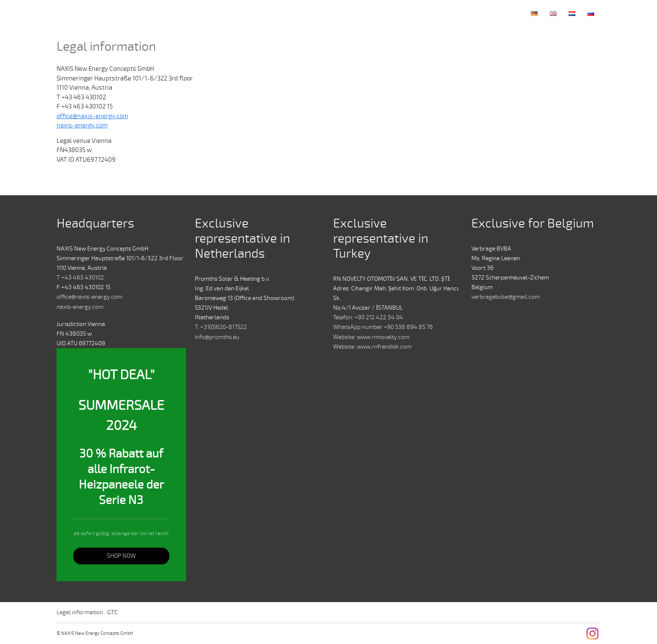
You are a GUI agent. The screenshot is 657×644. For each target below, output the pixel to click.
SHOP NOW (121, 556)
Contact (487, 14)
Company (382, 14)
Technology (416, 14)
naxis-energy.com (82, 125)
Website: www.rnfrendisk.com (372, 347)
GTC (113, 612)
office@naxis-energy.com (92, 116)
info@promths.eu (217, 337)
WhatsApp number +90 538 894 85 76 (383, 327)
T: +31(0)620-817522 (221, 327)
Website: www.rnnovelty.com (371, 337)
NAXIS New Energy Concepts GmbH (75, 14)
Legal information (80, 612)
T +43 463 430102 (80, 278)
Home (356, 14)
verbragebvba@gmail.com (506, 297)
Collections (451, 14)
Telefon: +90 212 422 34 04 (368, 317)
